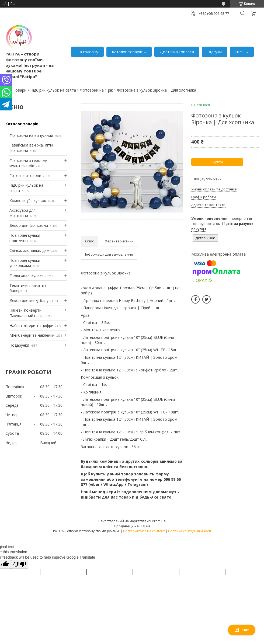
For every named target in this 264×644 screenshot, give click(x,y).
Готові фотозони (25, 175)
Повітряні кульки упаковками (25, 263)
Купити (217, 162)
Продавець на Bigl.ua (132, 526)
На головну (87, 52)
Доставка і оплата (177, 52)
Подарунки (19, 345)
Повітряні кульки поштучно (25, 238)
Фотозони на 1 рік (96, 90)
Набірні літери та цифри (31, 326)
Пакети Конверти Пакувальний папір (27, 313)
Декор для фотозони (29, 225)
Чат (242, 630)
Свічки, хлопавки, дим (29, 250)
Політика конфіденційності (190, 531)
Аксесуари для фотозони (22, 213)
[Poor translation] (20, 564)
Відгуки (215, 52)
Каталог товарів (127, 52)
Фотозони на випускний (31, 135)
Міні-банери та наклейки (32, 335)
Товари (20, 90)
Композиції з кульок (28, 201)
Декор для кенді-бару (29, 300)
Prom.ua (159, 521)
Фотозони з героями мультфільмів (28, 163)
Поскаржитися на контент (144, 531)
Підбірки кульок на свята (53, 90)
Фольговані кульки (27, 275)
